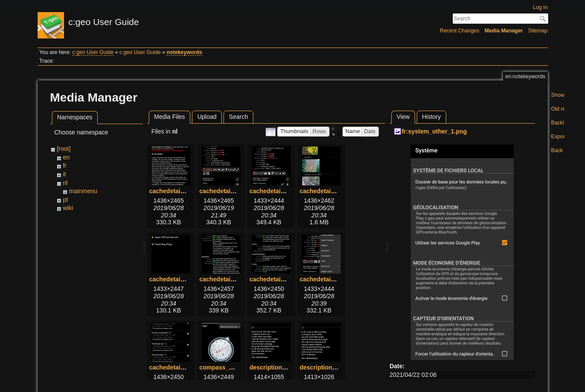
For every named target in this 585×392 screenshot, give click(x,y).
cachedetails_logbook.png (237, 279)
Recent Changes (459, 31)
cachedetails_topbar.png (335, 279)
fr (65, 166)
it (64, 174)
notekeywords (184, 52)
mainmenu (83, 191)
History (432, 117)
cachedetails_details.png (235, 191)
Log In (540, 7)
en (66, 157)
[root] (64, 149)
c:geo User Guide (93, 52)
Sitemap (538, 31)
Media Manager (504, 31)
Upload (207, 117)
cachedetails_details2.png (287, 191)
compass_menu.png (229, 367)
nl (65, 183)
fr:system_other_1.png (434, 131)
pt (65, 200)
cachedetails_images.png (336, 191)
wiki (68, 208)
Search (544, 19)
